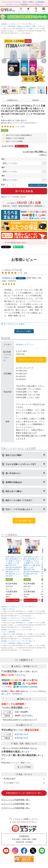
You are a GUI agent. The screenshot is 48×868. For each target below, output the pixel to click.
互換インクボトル (38, 26)
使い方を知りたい (13, 473)
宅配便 (14, 206)
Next (44, 61)
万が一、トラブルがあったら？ (19, 509)
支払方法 (21, 675)
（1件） (23, 127)
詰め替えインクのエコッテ (10, 24)
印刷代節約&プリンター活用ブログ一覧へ (24, 793)
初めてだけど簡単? (14, 455)
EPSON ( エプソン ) (25, 344)
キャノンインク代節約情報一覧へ (16, 800)
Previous (4, 61)
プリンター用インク (28, 24)
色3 (4, 176)
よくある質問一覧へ (24, 521)
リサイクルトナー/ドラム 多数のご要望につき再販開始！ (24, 2)
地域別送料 (27, 716)
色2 (4, 167)
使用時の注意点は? (14, 482)
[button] (3, 570)
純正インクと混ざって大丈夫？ (19, 500)
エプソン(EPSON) (9, 26)
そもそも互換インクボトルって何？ (21, 464)
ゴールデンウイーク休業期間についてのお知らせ (24, 5)
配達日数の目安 (21, 734)
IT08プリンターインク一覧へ (31, 360)
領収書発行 (17, 694)
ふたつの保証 (24, 767)
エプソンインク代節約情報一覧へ (16, 804)
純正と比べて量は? (14, 491)
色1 (4, 159)
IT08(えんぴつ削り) (24, 26)
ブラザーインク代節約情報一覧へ (16, 808)
